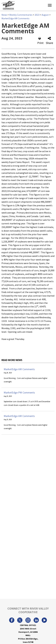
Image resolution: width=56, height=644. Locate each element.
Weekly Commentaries (21, 15)
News (4, 15)
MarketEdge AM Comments (15, 18)
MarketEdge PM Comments (19, 392)
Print (40, 41)
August (45, 15)
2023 (37, 15)
